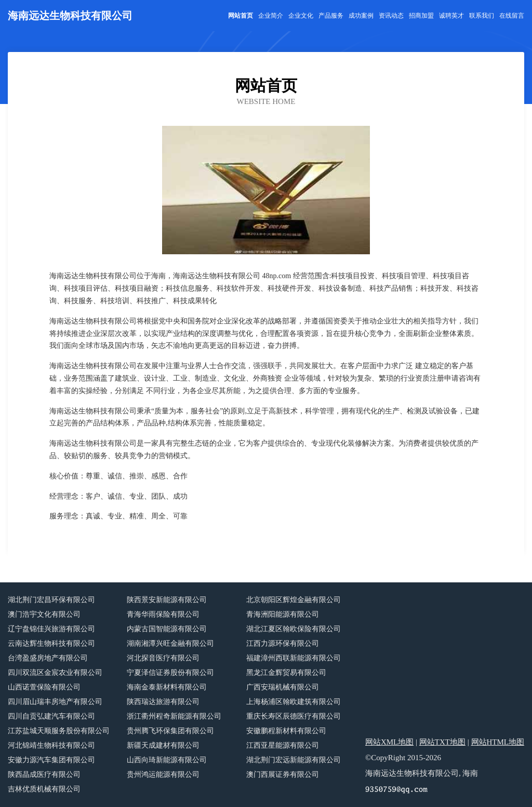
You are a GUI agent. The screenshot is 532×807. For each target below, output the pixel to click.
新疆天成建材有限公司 (163, 745)
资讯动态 (391, 16)
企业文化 (301, 16)
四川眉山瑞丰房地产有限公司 (55, 702)
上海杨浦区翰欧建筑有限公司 (294, 702)
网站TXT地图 (442, 742)
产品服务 (331, 16)
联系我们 (482, 16)
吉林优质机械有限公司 (44, 789)
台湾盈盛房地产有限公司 (48, 658)
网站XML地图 (389, 742)
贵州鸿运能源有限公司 (163, 775)
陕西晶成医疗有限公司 (44, 775)
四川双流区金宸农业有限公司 (55, 673)
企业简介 (271, 16)
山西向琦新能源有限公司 (167, 760)
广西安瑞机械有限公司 (283, 687)
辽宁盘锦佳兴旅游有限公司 (51, 629)
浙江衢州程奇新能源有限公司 (174, 716)
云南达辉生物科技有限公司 (51, 643)
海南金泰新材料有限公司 (167, 687)
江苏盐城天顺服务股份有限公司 (59, 731)
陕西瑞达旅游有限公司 (163, 702)
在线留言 (512, 16)
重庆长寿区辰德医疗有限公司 (294, 716)
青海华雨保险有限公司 (163, 614)
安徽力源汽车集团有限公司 (51, 760)
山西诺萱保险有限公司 (44, 687)
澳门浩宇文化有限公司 (44, 614)
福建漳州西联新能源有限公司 (294, 658)
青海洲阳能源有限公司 (283, 614)
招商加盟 (421, 16)
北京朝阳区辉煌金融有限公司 (294, 600)
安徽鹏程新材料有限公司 (286, 731)
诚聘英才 (451, 16)
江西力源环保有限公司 (283, 643)
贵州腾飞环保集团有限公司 (170, 731)
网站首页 (241, 16)
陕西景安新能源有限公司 (167, 600)
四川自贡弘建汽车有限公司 (51, 716)
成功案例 (361, 16)
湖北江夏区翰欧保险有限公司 (294, 629)
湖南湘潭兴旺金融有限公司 (170, 643)
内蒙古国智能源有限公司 (167, 629)
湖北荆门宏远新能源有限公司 (294, 760)
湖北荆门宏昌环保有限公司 (51, 600)
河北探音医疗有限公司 (163, 658)
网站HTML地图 (498, 742)
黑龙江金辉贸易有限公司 (286, 673)
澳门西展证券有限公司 (283, 775)
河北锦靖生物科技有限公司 (51, 745)
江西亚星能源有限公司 (283, 745)
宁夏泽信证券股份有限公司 (170, 673)
